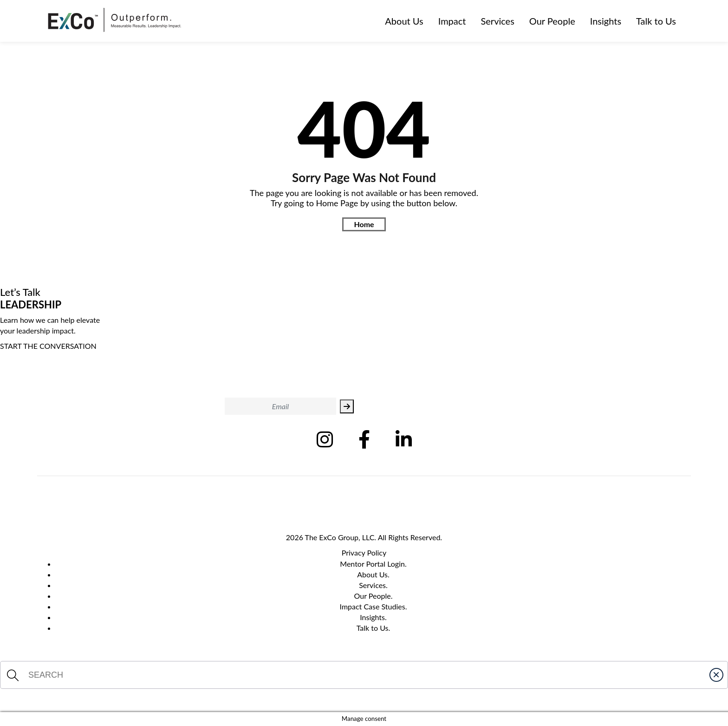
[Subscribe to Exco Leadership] (347, 406)
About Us (404, 21)
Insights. (373, 617)
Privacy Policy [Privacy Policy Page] (364, 553)
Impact (452, 21)
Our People (552, 21)
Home (364, 224)
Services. (373, 585)
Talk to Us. (374, 628)
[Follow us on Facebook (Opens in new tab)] (364, 439)
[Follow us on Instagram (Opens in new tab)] (325, 439)
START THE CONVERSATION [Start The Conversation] (48, 346)
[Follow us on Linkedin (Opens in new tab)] (404, 439)
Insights (606, 21)
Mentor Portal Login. (373, 564)
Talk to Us (656, 21)
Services (498, 21)
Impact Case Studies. (374, 606)
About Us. (373, 574)
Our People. (374, 596)
